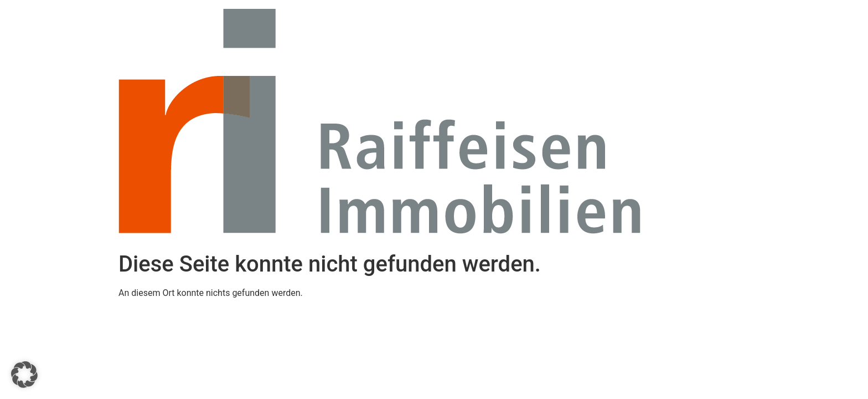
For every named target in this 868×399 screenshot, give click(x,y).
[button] (24, 375)
